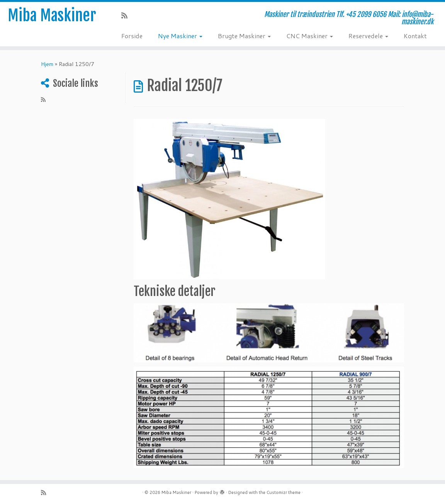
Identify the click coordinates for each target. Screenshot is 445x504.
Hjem (47, 64)
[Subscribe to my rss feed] (127, 15)
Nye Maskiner (180, 36)
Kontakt (415, 36)
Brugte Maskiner (244, 36)
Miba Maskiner (52, 15)
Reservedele (368, 36)
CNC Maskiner (310, 36)
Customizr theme (284, 492)
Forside (132, 36)
